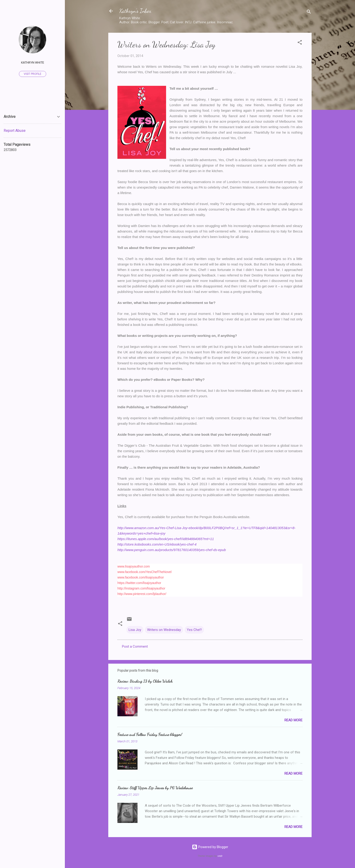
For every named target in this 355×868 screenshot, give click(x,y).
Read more (293, 720)
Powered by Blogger (210, 847)
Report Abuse (15, 131)
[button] (300, 43)
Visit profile (33, 74)
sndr (220, 856)
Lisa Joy (135, 630)
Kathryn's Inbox (135, 11)
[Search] (309, 12)
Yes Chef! (194, 630)
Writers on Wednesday (164, 630)
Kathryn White (32, 62)
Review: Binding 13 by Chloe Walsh (145, 681)
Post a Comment (135, 646)
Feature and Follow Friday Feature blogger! (150, 734)
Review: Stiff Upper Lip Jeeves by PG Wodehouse (155, 788)
